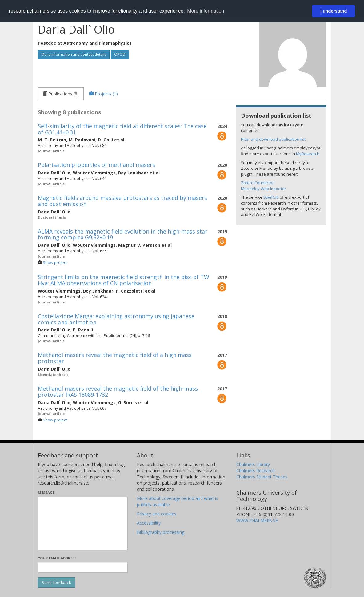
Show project (55, 263)
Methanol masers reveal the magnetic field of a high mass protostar (115, 358)
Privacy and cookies (157, 514)
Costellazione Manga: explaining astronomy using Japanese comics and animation (116, 319)
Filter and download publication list (273, 139)
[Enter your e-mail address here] (83, 567)
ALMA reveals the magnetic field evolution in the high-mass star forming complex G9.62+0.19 (123, 234)
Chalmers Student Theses (262, 477)
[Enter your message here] (83, 523)
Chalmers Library (253, 464)
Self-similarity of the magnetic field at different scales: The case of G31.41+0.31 (122, 129)
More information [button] (206, 11)
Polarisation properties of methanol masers (96, 165)
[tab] (61, 94)
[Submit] (56, 583)
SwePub (271, 197)
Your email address (57, 558)
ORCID (120, 54)
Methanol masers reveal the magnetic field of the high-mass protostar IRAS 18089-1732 (118, 392)
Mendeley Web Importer (264, 189)
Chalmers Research (256, 471)
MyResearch (308, 154)
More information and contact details (74, 54)
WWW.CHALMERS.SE (257, 520)
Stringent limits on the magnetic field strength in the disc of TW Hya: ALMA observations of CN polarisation (124, 280)
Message (46, 492)
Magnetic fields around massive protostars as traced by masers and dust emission (122, 201)
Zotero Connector (257, 183)
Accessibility (149, 523)
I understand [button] (334, 11)
